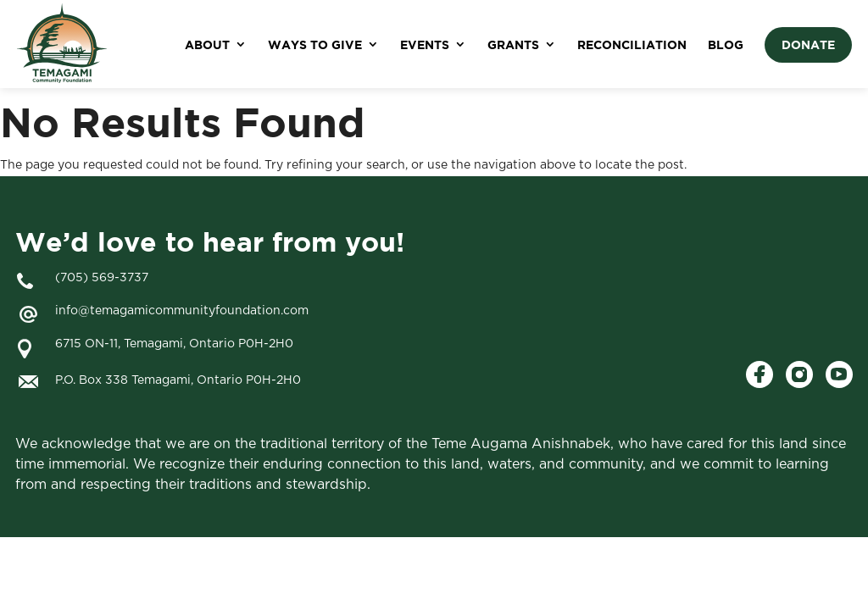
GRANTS (513, 44)
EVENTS (425, 44)
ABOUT (207, 44)
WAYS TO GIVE (315, 44)
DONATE (808, 44)
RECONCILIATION (632, 44)
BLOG (726, 44)
